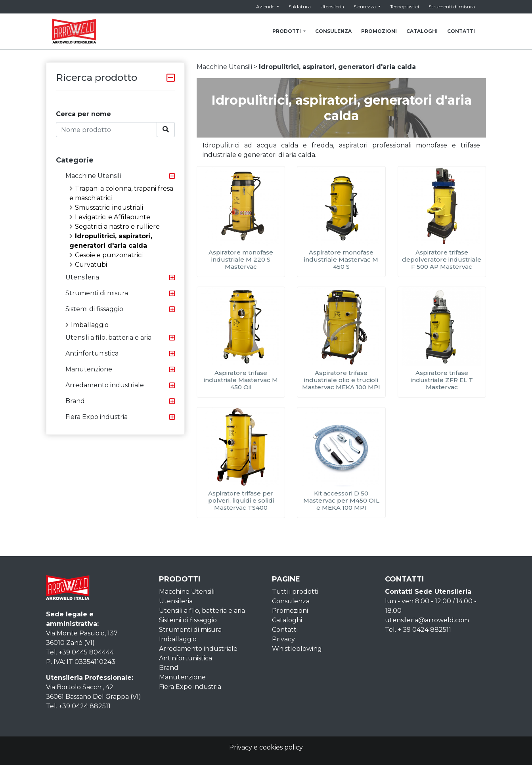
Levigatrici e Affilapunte (110, 217)
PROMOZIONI (379, 31)
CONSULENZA (333, 31)
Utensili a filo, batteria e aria (108, 338)
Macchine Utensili (93, 176)
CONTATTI (461, 31)
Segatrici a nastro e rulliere (115, 227)
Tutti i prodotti (295, 592)
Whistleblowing (297, 649)
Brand (75, 401)
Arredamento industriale (105, 385)
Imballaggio (87, 325)
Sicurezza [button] (365, 7)
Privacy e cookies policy (266, 747)
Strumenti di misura (452, 7)
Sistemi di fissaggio (94, 309)
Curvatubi (88, 265)
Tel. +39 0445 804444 (80, 652)
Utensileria (332, 7)
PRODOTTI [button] (287, 31)
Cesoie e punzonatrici (106, 255)
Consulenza (291, 601)
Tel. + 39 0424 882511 (418, 630)
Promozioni (290, 611)
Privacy (283, 639)
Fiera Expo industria (97, 417)
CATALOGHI (422, 31)
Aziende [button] (266, 7)
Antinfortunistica (92, 353)
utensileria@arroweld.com (427, 620)
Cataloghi (287, 620)
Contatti (285, 630)
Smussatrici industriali (106, 208)
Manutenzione (89, 369)
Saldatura (300, 7)
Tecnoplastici (405, 7)
